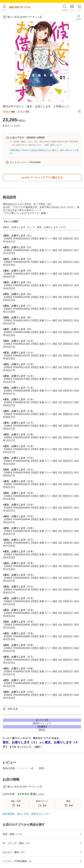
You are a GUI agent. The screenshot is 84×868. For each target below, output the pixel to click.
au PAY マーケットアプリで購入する (42, 177)
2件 (41, 794)
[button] (79, 111)
